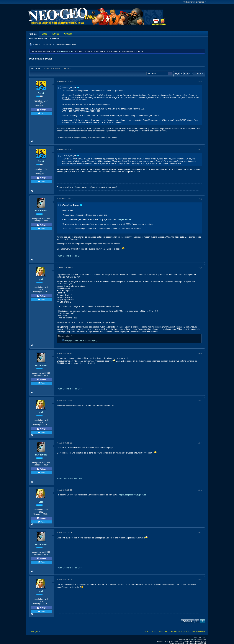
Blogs (44, 34)
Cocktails (67, 256)
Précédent (187, 621)
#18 (200, 199)
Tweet (41, 113)
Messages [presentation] (36, 69)
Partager (42, 110)
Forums (33, 34)
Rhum (59, 256)
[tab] (36, 69)
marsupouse (41, 211)
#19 (200, 268)
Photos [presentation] (67, 69)
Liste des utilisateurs (38, 39)
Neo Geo (78, 256)
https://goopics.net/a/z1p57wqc (133, 495)
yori (41, 279)
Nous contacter (159, 631)
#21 (200, 401)
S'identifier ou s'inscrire (195, 2)
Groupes (68, 34)
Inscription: (38, 101)
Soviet (41, 93)
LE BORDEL (47, 44)
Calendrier (55, 39)
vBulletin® (192, 639)
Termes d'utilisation (180, 631)
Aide (146, 631)
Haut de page (199, 631)
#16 (200, 82)
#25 (200, 580)
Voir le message (78, 88)
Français (36, 631)
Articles (56, 34)
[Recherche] (159, 74)
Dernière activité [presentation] (52, 69)
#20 (200, 354)
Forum (37, 44)
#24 (200, 533)
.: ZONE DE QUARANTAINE (65, 44)
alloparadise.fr (125, 219)
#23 (200, 490)
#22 (200, 443)
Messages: (39, 105)
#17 (200, 150)
